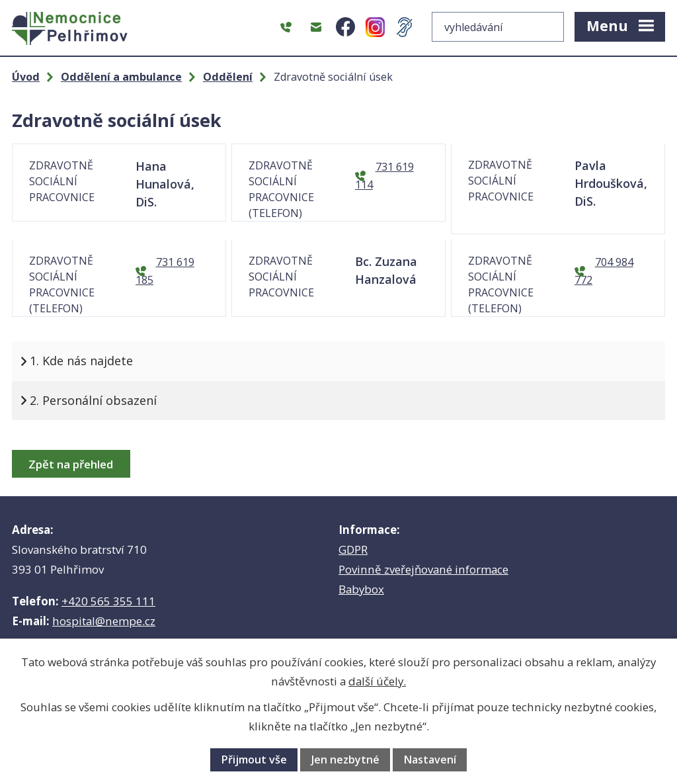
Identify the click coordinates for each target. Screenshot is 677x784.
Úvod (26, 77)
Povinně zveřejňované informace (423, 569)
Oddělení (228, 77)
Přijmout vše (254, 760)
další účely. (377, 681)
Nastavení (430, 760)
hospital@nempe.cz (104, 621)
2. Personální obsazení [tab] (93, 400)
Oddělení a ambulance (121, 77)
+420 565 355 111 (108, 601)
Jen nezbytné (345, 760)
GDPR (353, 549)
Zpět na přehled (71, 464)
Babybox (361, 589)
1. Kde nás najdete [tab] (81, 361)
